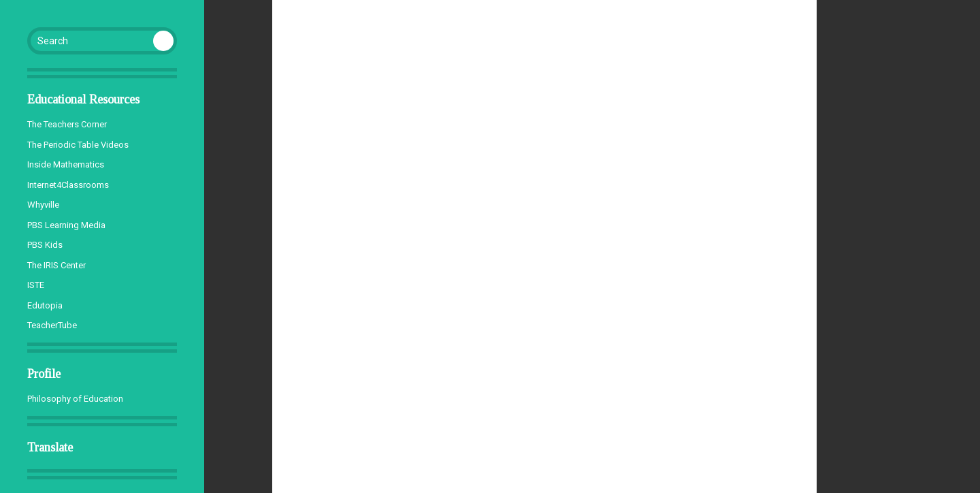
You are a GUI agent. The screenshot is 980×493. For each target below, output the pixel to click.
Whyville (43, 205)
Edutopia (45, 305)
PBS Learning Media (66, 225)
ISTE (36, 285)
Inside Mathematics (66, 164)
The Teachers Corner (67, 124)
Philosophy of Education (75, 399)
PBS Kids (45, 245)
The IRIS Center (56, 265)
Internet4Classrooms (68, 185)
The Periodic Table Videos (78, 145)
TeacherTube (52, 325)
